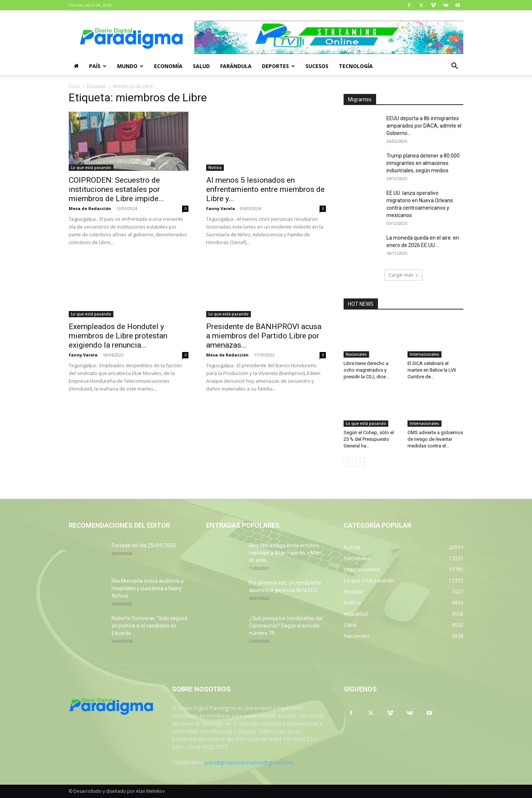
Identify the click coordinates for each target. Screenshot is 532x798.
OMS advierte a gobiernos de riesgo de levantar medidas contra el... (435, 439)
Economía (168, 66)
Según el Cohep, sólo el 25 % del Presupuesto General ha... (369, 439)
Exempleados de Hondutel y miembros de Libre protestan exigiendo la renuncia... (118, 336)
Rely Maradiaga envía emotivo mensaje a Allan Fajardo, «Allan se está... (285, 553)
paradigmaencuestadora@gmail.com (249, 762)
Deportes (278, 66)
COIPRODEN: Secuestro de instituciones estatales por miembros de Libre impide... (116, 189)
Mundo (130, 66)
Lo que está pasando (91, 168)
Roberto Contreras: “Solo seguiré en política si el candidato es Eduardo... (150, 626)
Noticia (215, 168)
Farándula (236, 66)
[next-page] (360, 462)
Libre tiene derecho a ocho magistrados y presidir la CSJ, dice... (366, 370)
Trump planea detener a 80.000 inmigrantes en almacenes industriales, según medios (423, 163)
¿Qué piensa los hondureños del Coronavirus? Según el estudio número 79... (286, 626)
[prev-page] (348, 462)
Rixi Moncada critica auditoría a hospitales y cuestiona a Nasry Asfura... (148, 588)
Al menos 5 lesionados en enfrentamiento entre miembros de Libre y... (265, 189)
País (98, 66)
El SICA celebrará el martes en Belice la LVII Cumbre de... (432, 370)
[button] (454, 67)
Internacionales (424, 354)
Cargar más (403, 275)
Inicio (74, 86)
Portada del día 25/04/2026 (144, 545)
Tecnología (356, 66)
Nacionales (356, 354)
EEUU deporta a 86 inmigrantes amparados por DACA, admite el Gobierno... (424, 126)
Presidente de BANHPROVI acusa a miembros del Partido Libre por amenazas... (264, 336)
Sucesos (317, 66)
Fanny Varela (221, 208)
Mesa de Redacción (90, 208)
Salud (201, 66)
